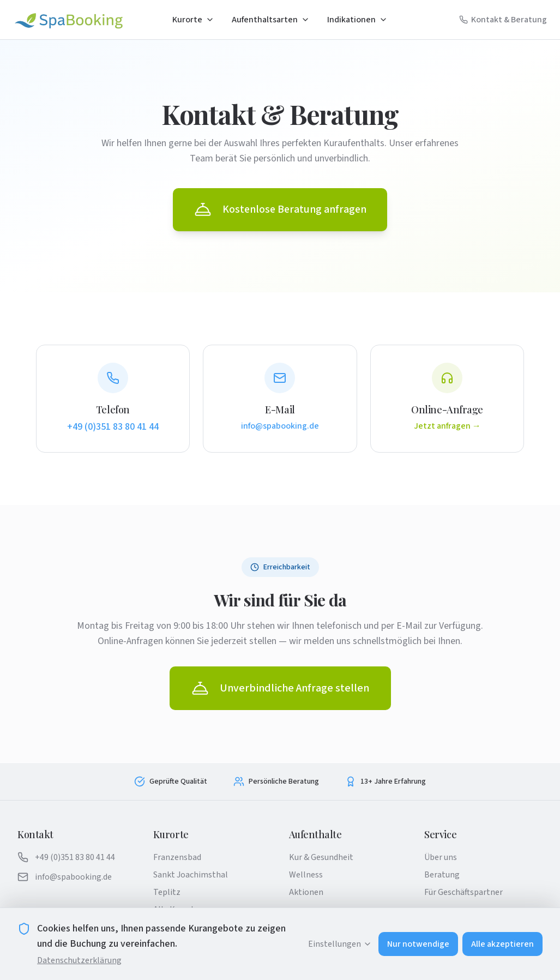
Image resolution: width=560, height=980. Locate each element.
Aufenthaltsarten (271, 20)
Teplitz (167, 892)
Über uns (441, 857)
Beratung (442, 875)
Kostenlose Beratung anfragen (280, 210)
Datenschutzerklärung (79, 960)
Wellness (306, 875)
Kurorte (193, 20)
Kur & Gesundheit (321, 857)
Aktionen (306, 892)
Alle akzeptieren (502, 944)
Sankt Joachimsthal (191, 875)
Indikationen (357, 20)
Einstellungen (340, 944)
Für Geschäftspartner (463, 892)
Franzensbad (177, 857)
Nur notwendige (418, 944)
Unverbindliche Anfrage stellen (280, 689)
